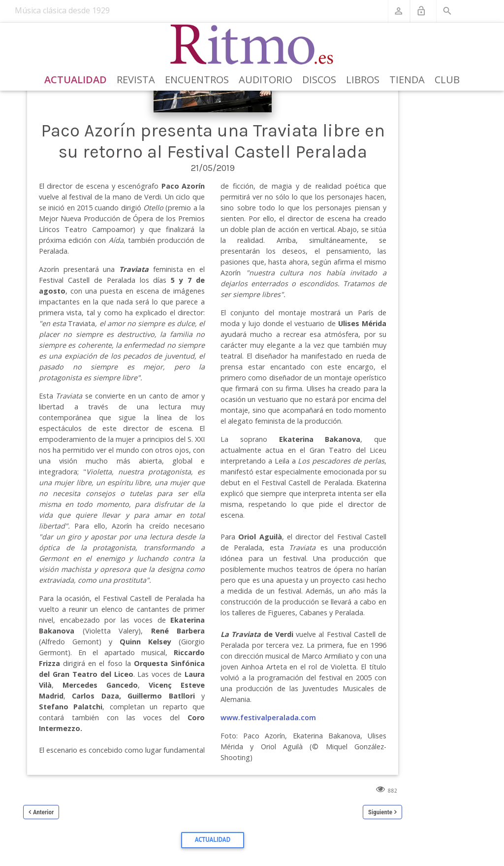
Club (447, 80)
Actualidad (76, 80)
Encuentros (197, 80)
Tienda (407, 80)
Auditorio (266, 80)
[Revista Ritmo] (252, 45)
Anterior (43, 812)
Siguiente (380, 812)
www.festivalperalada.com (268, 717)
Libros (363, 80)
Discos (319, 80)
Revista (136, 80)
